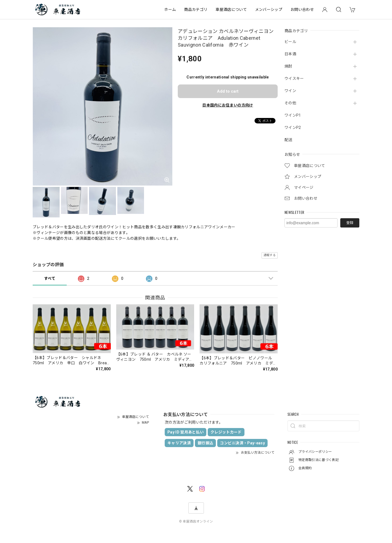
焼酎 (288, 66)
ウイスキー (294, 78)
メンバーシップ (269, 10)
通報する (270, 255)
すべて (50, 278)
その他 (290, 103)
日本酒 (290, 54)
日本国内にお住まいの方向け (228, 105)
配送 (288, 140)
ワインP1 (293, 115)
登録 (350, 223)
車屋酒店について (231, 10)
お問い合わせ (302, 10)
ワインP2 (293, 128)
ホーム (170, 10)
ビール (290, 42)
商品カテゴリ (196, 10)
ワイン (290, 91)
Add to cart (228, 91)
